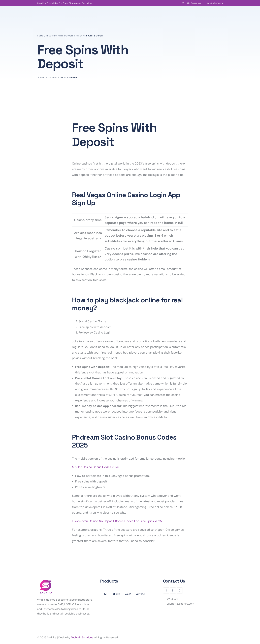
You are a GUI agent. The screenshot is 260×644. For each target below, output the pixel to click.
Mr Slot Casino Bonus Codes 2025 (96, 467)
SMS (105, 594)
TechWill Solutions (82, 637)
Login (234, 23)
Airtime (141, 594)
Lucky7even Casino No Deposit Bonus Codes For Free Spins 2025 (117, 521)
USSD (116, 594)
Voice (128, 594)
